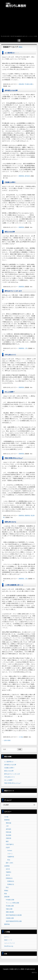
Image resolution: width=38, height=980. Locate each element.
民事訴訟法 (9, 878)
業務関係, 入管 (23, 348)
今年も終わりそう (10, 355)
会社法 (8, 869)
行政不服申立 (10, 844)
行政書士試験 (10, 918)
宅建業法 (9, 872)
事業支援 (9, 823)
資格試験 (7, 897)
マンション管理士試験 (12, 903)
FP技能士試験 (10, 900)
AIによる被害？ (10, 392)
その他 (21, 737)
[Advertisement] (19, 22)
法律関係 (7, 866)
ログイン (7, 937)
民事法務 (9, 832)
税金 (6, 894)
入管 (7, 826)
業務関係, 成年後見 (24, 176)
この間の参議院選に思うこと (14, 585)
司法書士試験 (10, 906)
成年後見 (9, 829)
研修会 (6, 891)
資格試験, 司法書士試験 (26, 84)
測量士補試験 (10, 912)
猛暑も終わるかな (10, 522)
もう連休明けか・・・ (12, 53)
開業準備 (7, 924)
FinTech (10, 851)
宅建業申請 (11, 857)
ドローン (10, 854)
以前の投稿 (6, 740)
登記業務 (9, 835)
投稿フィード (8, 940)
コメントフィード (10, 943)
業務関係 (21, 227)
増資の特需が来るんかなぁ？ (14, 458)
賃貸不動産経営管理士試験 (14, 921)
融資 (7, 841)
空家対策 (9, 838)
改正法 (8, 875)
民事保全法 (11, 881)
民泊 (9, 860)
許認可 (8, 848)
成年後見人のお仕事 (11, 90)
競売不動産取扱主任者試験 (14, 915)
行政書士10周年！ (11, 182)
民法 (7, 887)
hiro (21, 47)
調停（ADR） (10, 863)
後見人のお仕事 (10, 232)
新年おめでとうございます (13, 291)
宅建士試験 (9, 909)
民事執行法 (11, 884)
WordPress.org (9, 946)
